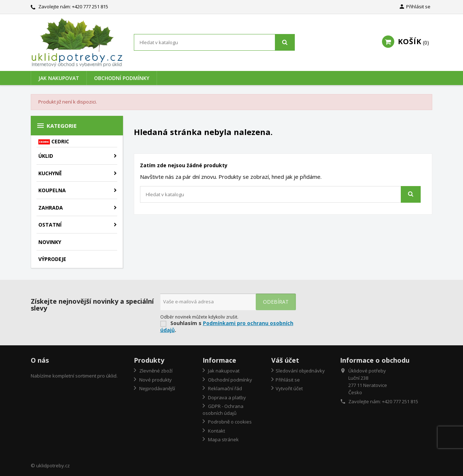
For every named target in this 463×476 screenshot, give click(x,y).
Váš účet (285, 360)
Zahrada (51, 208)
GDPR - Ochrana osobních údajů (223, 410)
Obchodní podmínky (122, 78)
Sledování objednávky (300, 371)
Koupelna (52, 190)
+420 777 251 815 (90, 7)
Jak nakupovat (59, 78)
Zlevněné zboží (155, 371)
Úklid (46, 156)
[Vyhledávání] (214, 42)
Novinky (50, 242)
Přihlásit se (288, 380)
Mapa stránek (223, 439)
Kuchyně (50, 173)
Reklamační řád (224, 388)
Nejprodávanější (157, 388)
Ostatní (50, 225)
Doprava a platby (226, 397)
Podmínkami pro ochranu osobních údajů (227, 327)
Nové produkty (155, 380)
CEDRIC (54, 141)
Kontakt (216, 431)
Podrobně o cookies (229, 422)
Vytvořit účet (289, 388)
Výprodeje (52, 259)
